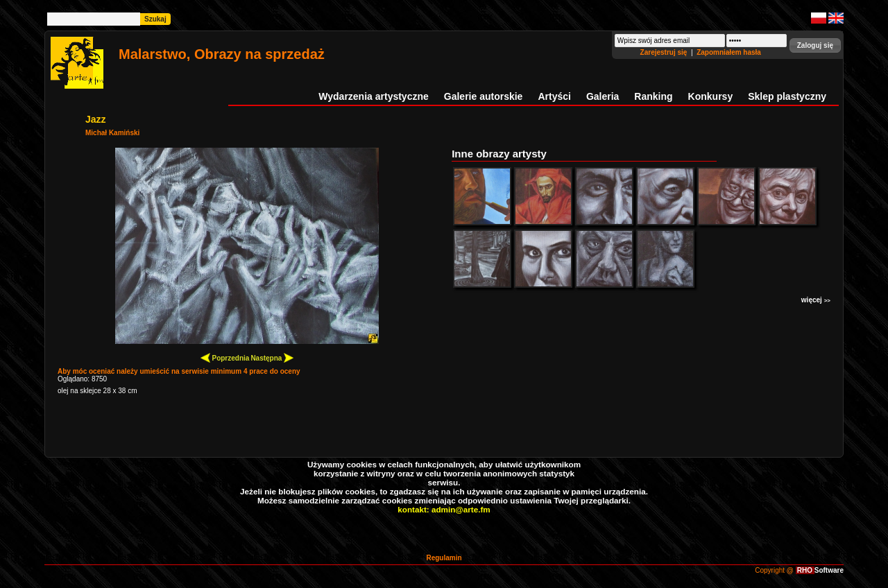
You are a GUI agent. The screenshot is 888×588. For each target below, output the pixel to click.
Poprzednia (225, 357)
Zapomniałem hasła (729, 52)
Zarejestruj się (665, 52)
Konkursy (711, 96)
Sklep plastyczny (787, 96)
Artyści (554, 96)
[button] (815, 45)
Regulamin (444, 558)
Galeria (603, 96)
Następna (272, 357)
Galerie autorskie (484, 96)
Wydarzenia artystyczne (373, 96)
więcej (816, 300)
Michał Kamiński (112, 133)
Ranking (653, 96)
